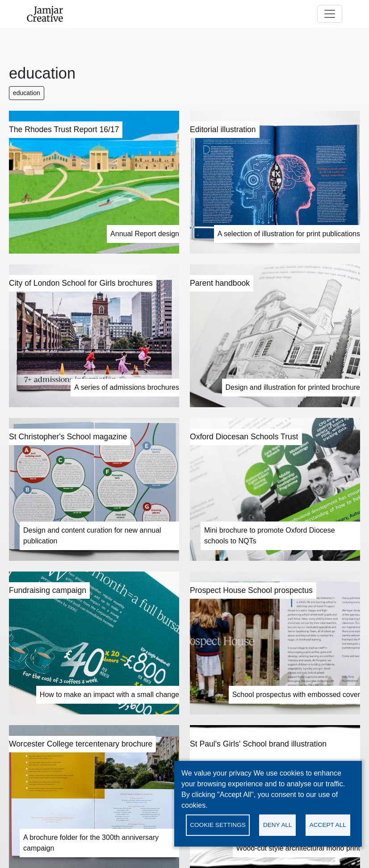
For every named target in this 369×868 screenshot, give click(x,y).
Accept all (328, 825)
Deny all (278, 825)
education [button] (27, 93)
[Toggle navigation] (330, 14)
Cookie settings (218, 825)
